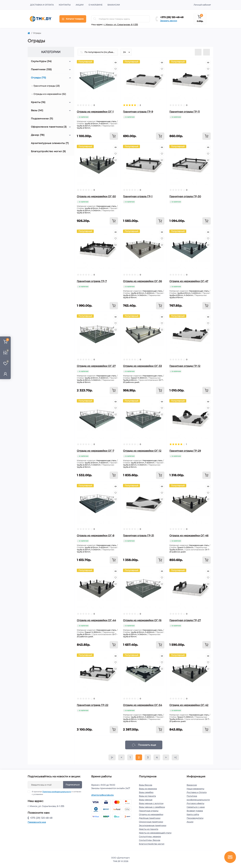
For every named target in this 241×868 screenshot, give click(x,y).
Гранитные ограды (149, 811)
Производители (195, 818)
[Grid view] (207, 52)
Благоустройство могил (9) (48, 151)
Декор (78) (38, 135)
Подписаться (73, 785)
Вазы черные (146, 800)
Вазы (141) (37, 110)
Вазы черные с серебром (152, 807)
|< (112, 757)
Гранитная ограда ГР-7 (92, 281)
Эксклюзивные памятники (153, 825)
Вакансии (114, 5)
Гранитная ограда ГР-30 (185, 196)
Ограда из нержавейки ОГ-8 (96, 535)
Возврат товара (195, 811)
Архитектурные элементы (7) (50, 143)
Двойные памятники (150, 818)
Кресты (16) (38, 102)
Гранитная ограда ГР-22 (93, 705)
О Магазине (95, 5)
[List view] (198, 52)
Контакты (65, 5)
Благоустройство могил (152, 844)
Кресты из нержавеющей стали (155, 833)
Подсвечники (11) (42, 119)
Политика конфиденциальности (57, 792)
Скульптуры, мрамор (150, 836)
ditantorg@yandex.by (103, 795)
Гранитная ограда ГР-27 (185, 620)
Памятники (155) (41, 69)
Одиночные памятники (151, 822)
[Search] (95, 19)
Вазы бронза (146, 785)
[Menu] (73, 19)
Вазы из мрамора (148, 789)
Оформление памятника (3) (49, 127)
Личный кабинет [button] (202, 5)
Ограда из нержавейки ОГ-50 (96, 196)
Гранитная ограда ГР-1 (138, 196)
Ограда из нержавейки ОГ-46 (189, 535)
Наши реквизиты (195, 789)
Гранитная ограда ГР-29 (185, 451)
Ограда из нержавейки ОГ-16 (142, 620)
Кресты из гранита (149, 829)
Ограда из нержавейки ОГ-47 (189, 281)
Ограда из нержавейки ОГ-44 (96, 620)
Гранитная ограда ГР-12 (185, 366)
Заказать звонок (169, 21)
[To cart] (114, 136)
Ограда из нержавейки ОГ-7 (95, 451)
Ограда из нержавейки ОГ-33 (142, 366)
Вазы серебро (146, 792)
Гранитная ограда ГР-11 (185, 112)
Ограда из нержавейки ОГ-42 (189, 705)
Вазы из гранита (147, 796)
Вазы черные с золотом (151, 803)
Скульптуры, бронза (150, 840)
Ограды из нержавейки (151, 814)
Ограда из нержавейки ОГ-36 (142, 281)
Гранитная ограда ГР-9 (138, 112)
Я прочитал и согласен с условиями (56, 793)
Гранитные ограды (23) (47, 86)
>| (175, 757)
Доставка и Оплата (42, 5)
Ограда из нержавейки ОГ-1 (95, 112)
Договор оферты (195, 803)
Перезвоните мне (37, 822)
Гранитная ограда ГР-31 (138, 535)
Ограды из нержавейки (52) (50, 94)
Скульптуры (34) (41, 61)
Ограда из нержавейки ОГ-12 (142, 451)
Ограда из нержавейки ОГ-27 (96, 366)
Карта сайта (193, 814)
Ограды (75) (38, 78)
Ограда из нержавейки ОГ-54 (143, 705)
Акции (80, 5)
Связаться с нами (196, 807)
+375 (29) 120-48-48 (172, 17)
